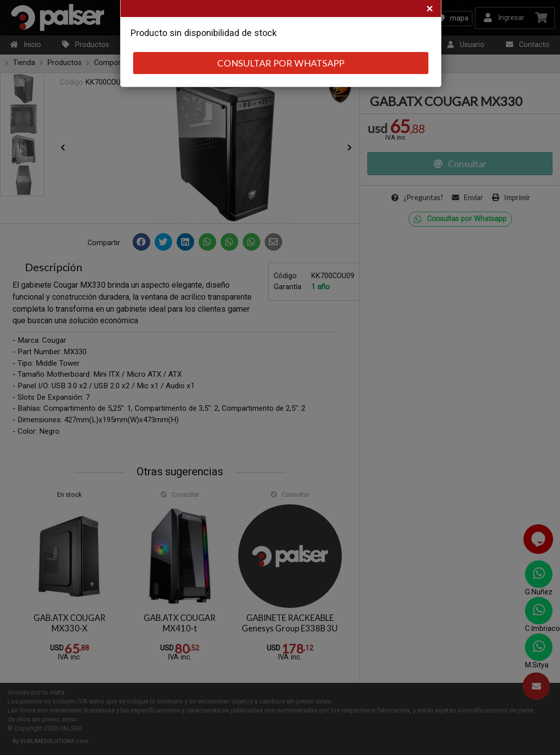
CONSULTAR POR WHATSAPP (281, 63)
